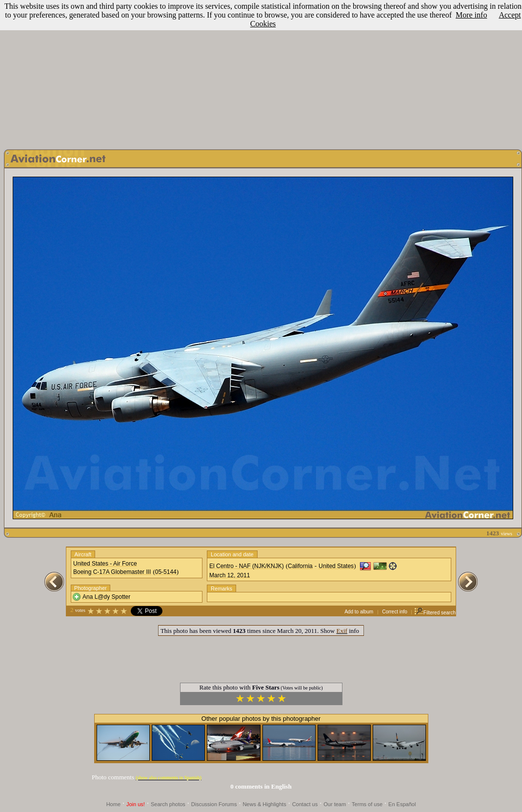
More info (471, 15)
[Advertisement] (261, 72)
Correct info (395, 612)
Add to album (359, 612)
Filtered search (435, 613)
